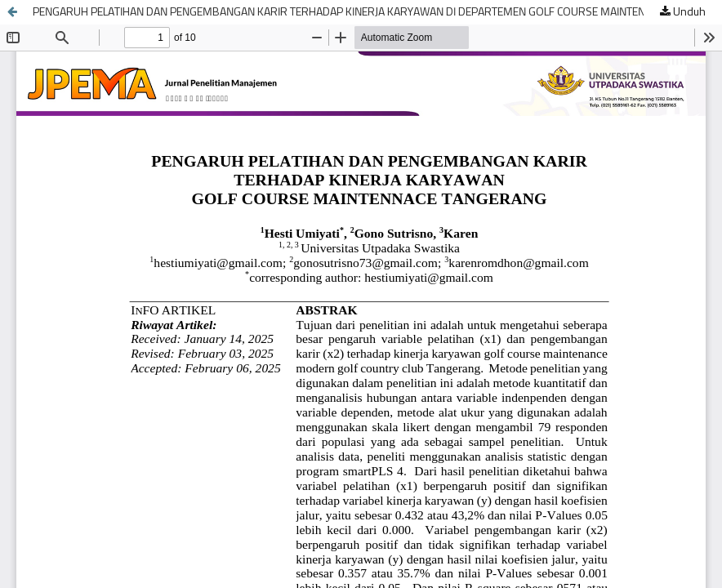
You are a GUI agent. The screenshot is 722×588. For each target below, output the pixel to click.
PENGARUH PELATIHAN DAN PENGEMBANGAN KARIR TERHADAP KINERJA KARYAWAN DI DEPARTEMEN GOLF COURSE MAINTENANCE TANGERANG (377, 12)
